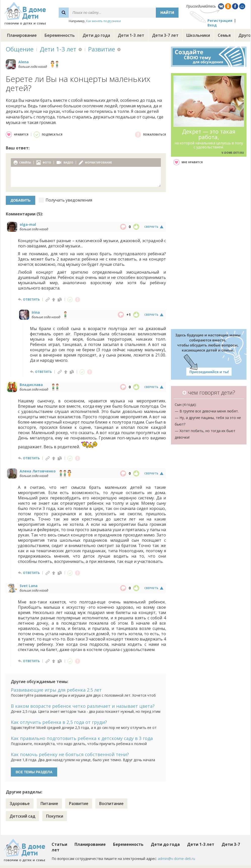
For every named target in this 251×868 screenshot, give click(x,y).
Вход (212, 25)
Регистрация (220, 21)
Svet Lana (29, 586)
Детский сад (22, 816)
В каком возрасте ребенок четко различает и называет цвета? (83, 706)
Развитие (102, 49)
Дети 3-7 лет (165, 35)
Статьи (59, 844)
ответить (31, 299)
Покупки (55, 816)
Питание (49, 803)
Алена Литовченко (38, 471)
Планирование (22, 35)
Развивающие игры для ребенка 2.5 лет (56, 690)
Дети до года (96, 35)
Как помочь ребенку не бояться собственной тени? (70, 754)
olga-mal (28, 224)
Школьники (198, 35)
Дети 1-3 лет (131, 35)
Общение (20, 49)
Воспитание (111, 803)
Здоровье (20, 803)
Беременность (60, 35)
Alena (24, 62)
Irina (36, 312)
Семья (224, 35)
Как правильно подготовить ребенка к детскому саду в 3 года (82, 738)
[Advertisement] (209, 247)
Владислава (31, 385)
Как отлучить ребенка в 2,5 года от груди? (59, 722)
